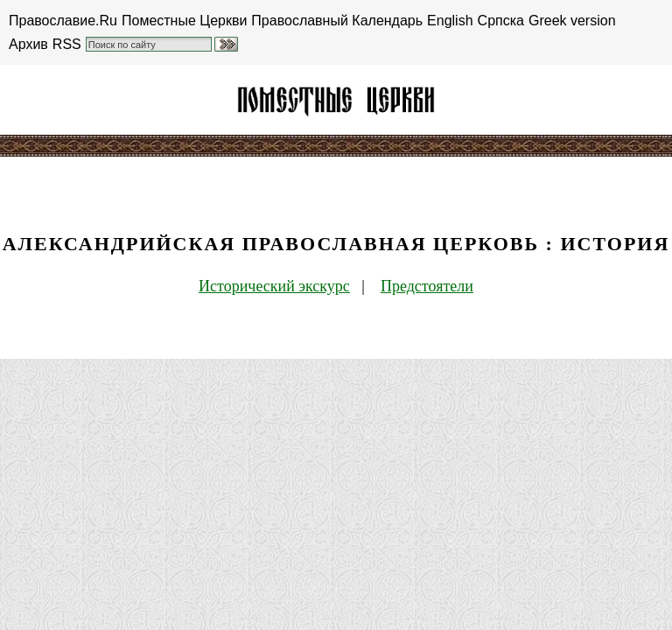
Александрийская (336, 100)
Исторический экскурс (274, 286)
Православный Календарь (337, 21)
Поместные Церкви (184, 21)
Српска (501, 21)
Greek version (572, 21)
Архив (28, 44)
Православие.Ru (63, 21)
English (450, 21)
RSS (67, 44)
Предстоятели (427, 286)
